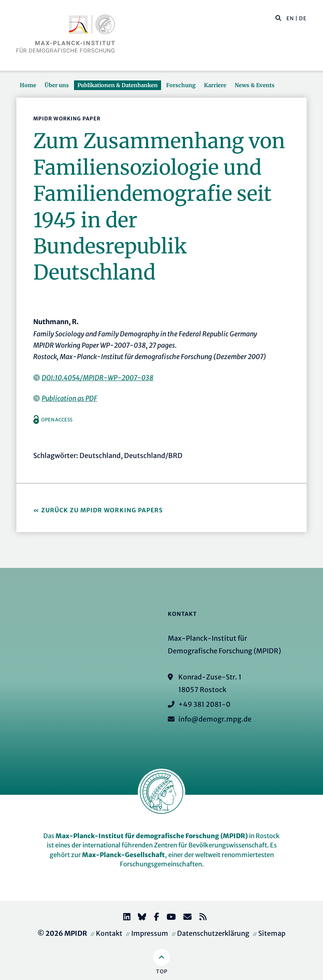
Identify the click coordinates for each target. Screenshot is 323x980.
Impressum (150, 933)
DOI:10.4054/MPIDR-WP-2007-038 (98, 378)
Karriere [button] (215, 85)
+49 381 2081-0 (204, 704)
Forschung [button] (181, 85)
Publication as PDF (69, 398)
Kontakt (109, 933)
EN (290, 18)
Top (162, 971)
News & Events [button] (255, 85)
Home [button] (28, 85)
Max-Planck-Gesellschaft (123, 855)
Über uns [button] (57, 85)
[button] (278, 18)
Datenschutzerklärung (213, 933)
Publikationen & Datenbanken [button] (118, 85)
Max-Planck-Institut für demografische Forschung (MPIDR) (152, 836)
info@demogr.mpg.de (215, 719)
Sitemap (272, 933)
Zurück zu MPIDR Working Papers (102, 510)
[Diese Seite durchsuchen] (274, 19)
